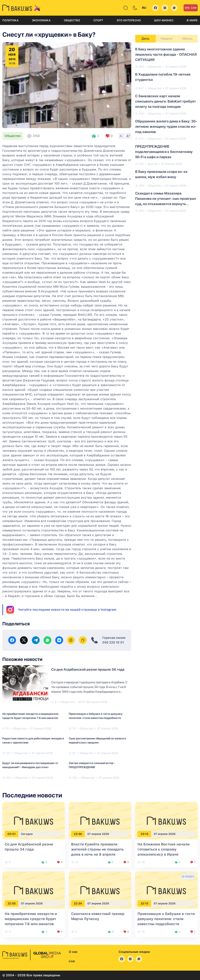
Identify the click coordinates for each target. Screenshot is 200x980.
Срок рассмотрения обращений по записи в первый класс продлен (97, 740)
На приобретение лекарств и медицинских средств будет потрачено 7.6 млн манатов (30, 716)
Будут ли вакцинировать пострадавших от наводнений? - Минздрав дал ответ (30, 765)
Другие (153, 164)
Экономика (41, 20)
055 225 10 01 (113, 642)
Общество (72, 20)
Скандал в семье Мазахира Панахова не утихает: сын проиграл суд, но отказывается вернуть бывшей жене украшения (166, 199)
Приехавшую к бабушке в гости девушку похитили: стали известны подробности (96, 716)
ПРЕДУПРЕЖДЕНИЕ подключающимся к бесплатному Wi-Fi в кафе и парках (164, 152)
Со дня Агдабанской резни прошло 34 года (88, 669)
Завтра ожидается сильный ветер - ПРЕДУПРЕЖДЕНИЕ (92, 765)
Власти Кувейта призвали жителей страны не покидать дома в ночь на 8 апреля (97, 849)
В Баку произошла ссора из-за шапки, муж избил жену (161, 174)
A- (121, 136)
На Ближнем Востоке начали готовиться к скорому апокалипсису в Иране (163, 849)
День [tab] (146, 39)
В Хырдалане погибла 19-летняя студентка (163, 77)
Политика (10, 20)
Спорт (98, 20)
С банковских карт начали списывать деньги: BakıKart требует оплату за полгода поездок (166, 101)
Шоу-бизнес (164, 20)
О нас (73, 952)
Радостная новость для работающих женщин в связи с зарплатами (33, 740)
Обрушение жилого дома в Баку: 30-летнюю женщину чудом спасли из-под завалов (166, 126)
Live (191, 8)
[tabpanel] (166, 130)
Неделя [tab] (167, 39)
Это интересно (129, 20)
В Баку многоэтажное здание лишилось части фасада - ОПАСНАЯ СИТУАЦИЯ (166, 54)
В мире (192, 20)
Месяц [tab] (187, 39)
